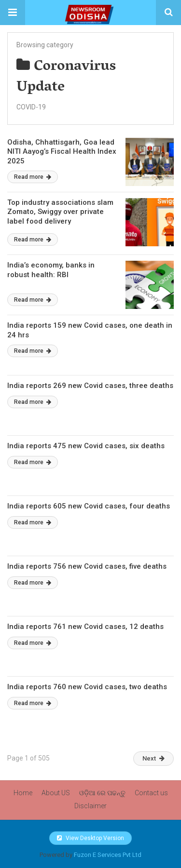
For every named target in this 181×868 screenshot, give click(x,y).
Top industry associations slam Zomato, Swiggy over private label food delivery (60, 212)
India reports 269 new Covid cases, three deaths (90, 386)
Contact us (151, 793)
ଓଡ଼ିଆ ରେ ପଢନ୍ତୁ (102, 793)
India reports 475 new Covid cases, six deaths (86, 446)
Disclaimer (90, 806)
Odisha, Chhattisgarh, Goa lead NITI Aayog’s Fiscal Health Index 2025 (62, 152)
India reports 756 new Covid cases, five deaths (87, 566)
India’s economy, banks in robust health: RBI (51, 270)
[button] (13, 13)
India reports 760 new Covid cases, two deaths (87, 687)
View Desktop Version (90, 838)
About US (56, 793)
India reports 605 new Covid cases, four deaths (89, 506)
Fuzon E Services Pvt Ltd (108, 855)
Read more (33, 177)
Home (23, 793)
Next (153, 758)
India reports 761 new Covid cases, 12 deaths (85, 627)
